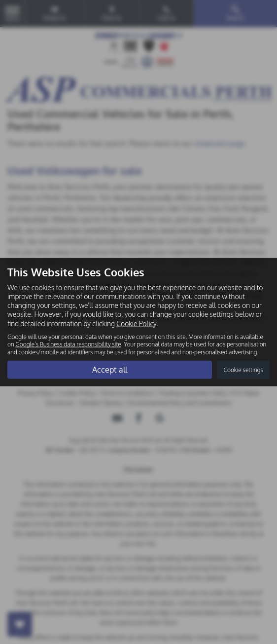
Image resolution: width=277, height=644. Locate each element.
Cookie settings (243, 370)
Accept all (110, 370)
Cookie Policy (136, 323)
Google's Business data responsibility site (68, 344)
